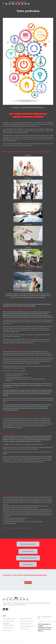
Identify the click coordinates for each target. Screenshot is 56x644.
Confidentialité (26, 624)
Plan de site (7, 630)
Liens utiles (24, 629)
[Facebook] (7, 609)
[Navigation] (3, 3)
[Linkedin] (4, 609)
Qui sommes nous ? (9, 619)
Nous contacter (26, 619)
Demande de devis (29, 551)
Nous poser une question (27, 544)
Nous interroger (29, 564)
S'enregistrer (8, 628)
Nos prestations (9, 621)
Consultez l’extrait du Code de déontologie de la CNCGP (17, 528)
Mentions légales (27, 621)
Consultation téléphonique (29, 558)
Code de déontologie (28, 626)
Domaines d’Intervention (8, 625)
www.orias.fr (15, 387)
